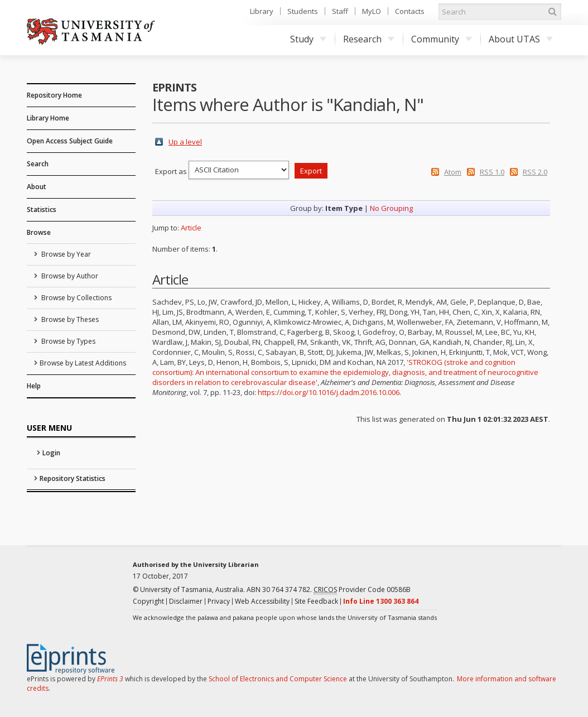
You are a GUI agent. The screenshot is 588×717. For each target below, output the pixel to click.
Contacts (410, 11)
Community (442, 39)
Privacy (219, 601)
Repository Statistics (73, 478)
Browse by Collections (76, 298)
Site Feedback (316, 601)
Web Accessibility (262, 601)
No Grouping (391, 208)
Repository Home (54, 95)
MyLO (372, 11)
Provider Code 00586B (362, 590)
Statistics (42, 210)
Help (34, 386)
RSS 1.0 (492, 172)
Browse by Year (65, 254)
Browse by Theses (69, 319)
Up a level (185, 142)
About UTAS (521, 39)
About (37, 187)
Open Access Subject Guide (70, 141)
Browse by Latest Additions (83, 363)
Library (262, 11)
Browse (39, 232)
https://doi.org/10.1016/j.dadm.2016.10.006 (329, 392)
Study (308, 39)
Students (303, 11)
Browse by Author (69, 276)
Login (51, 453)
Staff (340, 11)
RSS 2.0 (535, 172)
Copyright (148, 601)
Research (369, 39)
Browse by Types (68, 341)
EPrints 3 (110, 679)
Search (38, 164)
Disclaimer (186, 601)
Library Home (48, 118)
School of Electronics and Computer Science (278, 679)
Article (191, 228)
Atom (453, 172)
